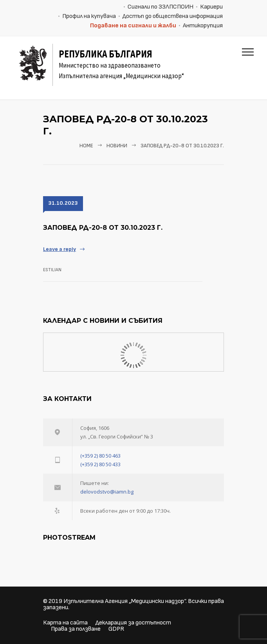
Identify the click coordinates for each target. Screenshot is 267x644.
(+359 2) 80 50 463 (100, 456)
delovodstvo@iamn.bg (107, 492)
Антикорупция (203, 26)
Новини (117, 146)
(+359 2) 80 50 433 (100, 464)
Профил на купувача (89, 16)
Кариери (211, 7)
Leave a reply (60, 249)
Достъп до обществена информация (173, 16)
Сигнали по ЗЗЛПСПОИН (161, 7)
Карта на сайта (65, 623)
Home (86, 146)
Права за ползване (76, 629)
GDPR (116, 629)
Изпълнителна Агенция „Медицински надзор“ (124, 601)
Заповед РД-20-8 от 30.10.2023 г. (103, 228)
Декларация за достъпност (133, 623)
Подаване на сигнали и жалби (133, 26)
